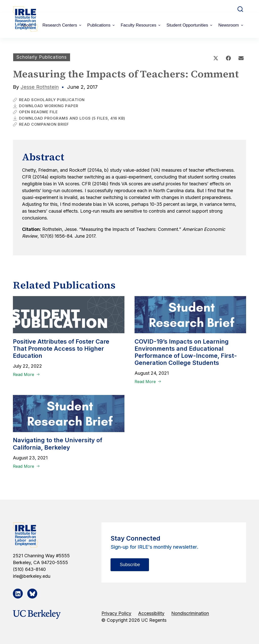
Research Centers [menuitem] (62, 25)
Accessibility (151, 613)
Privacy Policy (116, 613)
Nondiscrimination (190, 613)
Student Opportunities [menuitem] (190, 25)
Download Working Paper (46, 106)
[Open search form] (240, 9)
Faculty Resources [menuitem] (141, 25)
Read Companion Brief (41, 124)
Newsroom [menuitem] (231, 25)
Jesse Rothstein (40, 87)
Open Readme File (35, 112)
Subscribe (130, 565)
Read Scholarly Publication (49, 100)
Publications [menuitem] (102, 25)
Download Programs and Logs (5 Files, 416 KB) (69, 118)
